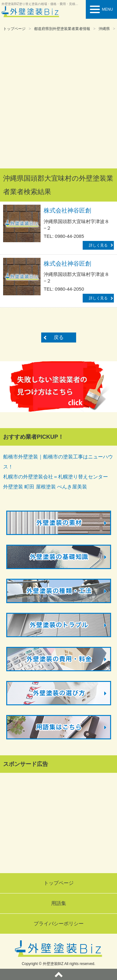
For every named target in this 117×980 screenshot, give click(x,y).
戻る (59, 337)
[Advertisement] (58, 100)
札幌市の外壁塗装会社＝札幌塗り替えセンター (56, 477)
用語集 (59, 903)
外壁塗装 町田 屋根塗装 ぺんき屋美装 (45, 487)
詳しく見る (98, 245)
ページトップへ (58, 974)
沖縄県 (104, 29)
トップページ (14, 29)
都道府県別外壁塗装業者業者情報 (62, 29)
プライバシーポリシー (59, 924)
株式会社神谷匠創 (67, 210)
